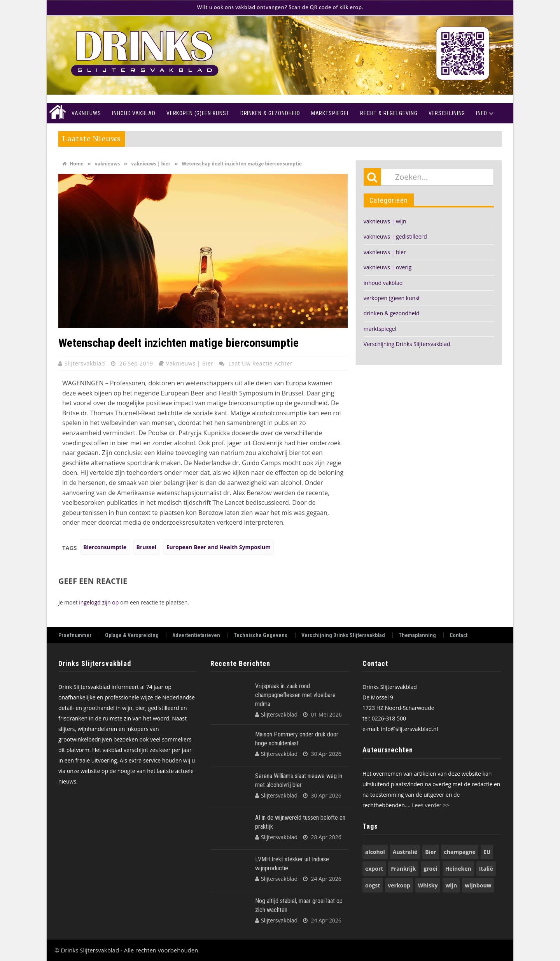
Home (56, 113)
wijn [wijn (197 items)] (451, 885)
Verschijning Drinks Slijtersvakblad (407, 344)
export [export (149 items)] (374, 869)
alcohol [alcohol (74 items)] (375, 852)
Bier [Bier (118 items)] (430, 852)
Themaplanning (417, 635)
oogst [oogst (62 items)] (373, 885)
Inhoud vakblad (134, 113)
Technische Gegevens (261, 635)
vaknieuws (107, 164)
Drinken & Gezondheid (270, 113)
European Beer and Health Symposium (219, 547)
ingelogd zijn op (99, 602)
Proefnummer (75, 635)
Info (482, 113)
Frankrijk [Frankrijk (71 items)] (403, 869)
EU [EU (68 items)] (487, 852)
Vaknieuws (86, 113)
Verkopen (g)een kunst (198, 113)
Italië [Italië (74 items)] (486, 869)
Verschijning (447, 113)
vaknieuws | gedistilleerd (395, 236)
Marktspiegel (330, 113)
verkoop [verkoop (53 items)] (399, 885)
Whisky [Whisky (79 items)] (428, 885)
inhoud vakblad (383, 283)
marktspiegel (380, 329)
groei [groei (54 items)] (430, 869)
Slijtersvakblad (86, 363)
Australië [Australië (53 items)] (405, 852)
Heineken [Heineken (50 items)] (458, 869)
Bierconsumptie (105, 547)
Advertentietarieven (196, 635)
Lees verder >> (430, 805)
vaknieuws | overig (388, 267)
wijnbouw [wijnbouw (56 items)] (478, 885)
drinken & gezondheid (392, 313)
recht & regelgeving (389, 113)
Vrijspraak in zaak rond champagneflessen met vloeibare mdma (295, 695)
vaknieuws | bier (151, 164)
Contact (458, 635)
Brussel (146, 547)
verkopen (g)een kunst (392, 298)
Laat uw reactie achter (260, 363)
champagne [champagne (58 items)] (460, 852)
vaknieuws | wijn (385, 221)
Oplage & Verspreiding (132, 635)
